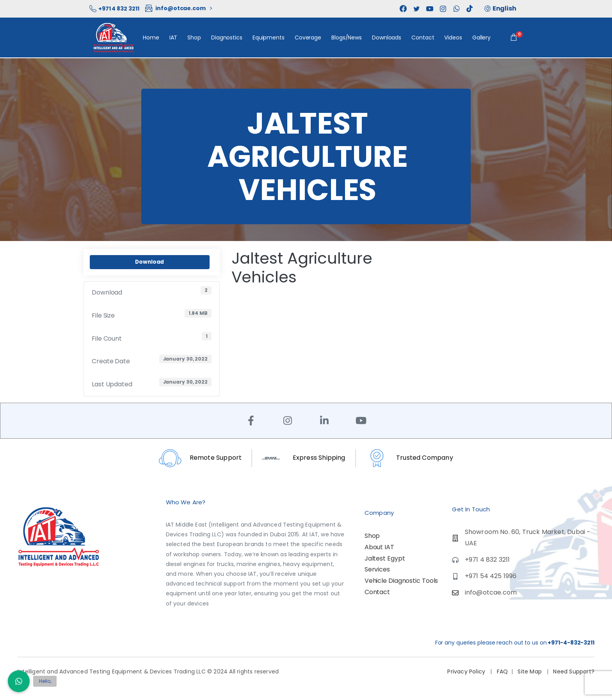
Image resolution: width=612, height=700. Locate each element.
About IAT (379, 547)
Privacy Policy (467, 671)
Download (149, 262)
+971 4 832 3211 (114, 9)
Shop (372, 536)
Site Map (530, 671)
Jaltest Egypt (385, 558)
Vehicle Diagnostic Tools (401, 581)
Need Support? (573, 671)
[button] (19, 681)
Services (377, 569)
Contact (377, 592)
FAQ (503, 671)
